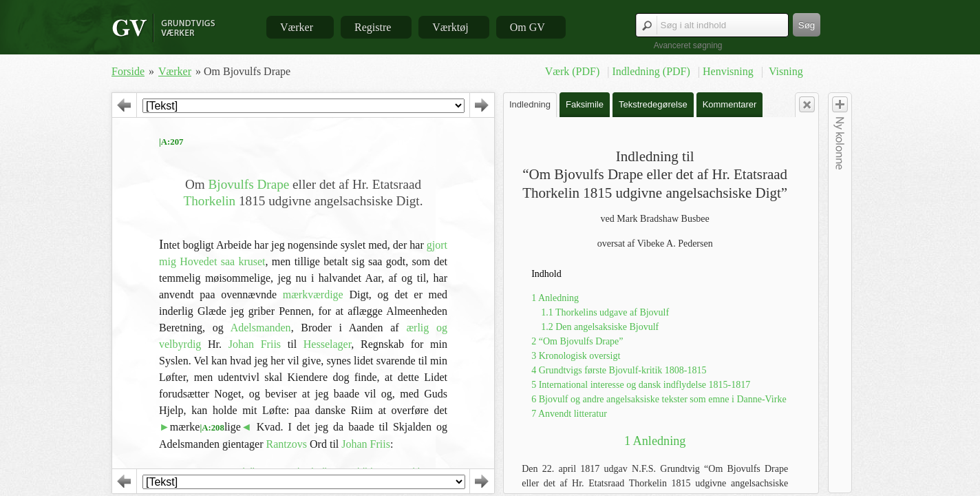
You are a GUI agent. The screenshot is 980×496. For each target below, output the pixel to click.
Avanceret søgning (688, 45)
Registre (373, 27)
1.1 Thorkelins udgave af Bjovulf (605, 312)
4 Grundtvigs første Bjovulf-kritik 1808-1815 (619, 370)
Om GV (528, 27)
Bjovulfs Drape (249, 184)
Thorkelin (210, 201)
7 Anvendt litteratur (569, 414)
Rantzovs (287, 444)
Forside (128, 71)
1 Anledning (555, 298)
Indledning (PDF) (652, 71)
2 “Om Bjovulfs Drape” (577, 341)
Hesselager (328, 344)
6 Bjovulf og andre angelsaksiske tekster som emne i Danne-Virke (659, 399)
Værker (297, 27)
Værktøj (450, 27)
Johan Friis (255, 344)
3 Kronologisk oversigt (576, 356)
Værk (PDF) (574, 71)
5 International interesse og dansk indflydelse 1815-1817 (641, 385)
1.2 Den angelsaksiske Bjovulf (600, 327)
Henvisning (729, 71)
